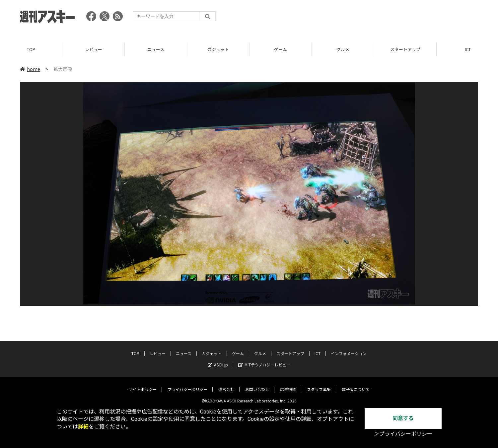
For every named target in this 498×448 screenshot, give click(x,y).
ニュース (156, 50)
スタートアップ (405, 50)
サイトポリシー (143, 384)
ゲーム (281, 50)
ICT (318, 348)
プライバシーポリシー (187, 384)
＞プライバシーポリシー (403, 434)
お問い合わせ (257, 384)
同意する (403, 418)
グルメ (343, 50)
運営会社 (226, 384)
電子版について (356, 384)
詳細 (83, 427)
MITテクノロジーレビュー (264, 360)
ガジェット (218, 50)
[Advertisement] (357, 18)
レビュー (94, 50)
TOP (31, 50)
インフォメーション (349, 348)
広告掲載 (288, 384)
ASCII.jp (218, 360)
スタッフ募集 (319, 384)
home (30, 69)
